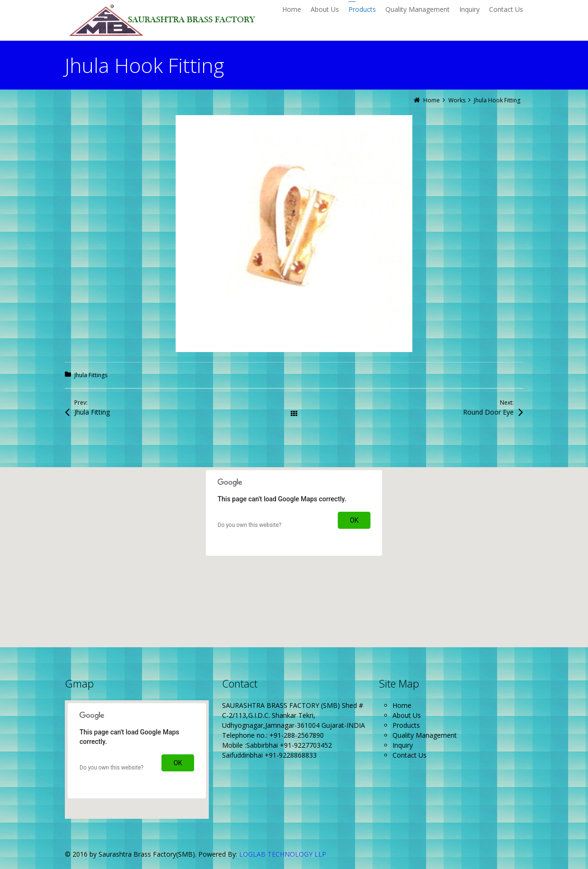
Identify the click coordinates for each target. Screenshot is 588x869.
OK (354, 520)
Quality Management (425, 735)
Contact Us (410, 755)
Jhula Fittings (91, 375)
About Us (407, 715)
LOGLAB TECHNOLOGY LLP (283, 854)
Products (406, 725)
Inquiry (403, 745)
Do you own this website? (250, 525)
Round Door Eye (488, 412)
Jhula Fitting (92, 412)
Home (402, 705)
